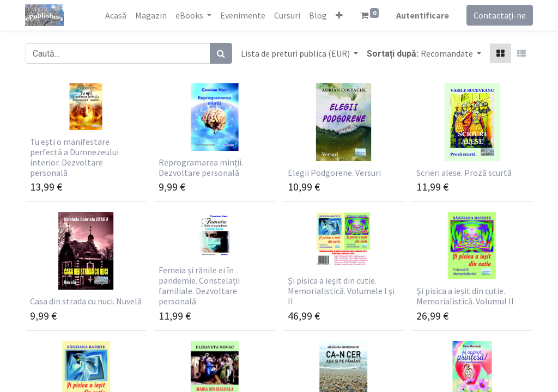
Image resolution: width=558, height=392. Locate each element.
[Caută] (221, 53)
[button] (339, 15)
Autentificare (422, 15)
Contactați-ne (499, 15)
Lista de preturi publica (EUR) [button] (296, 53)
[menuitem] (115, 15)
